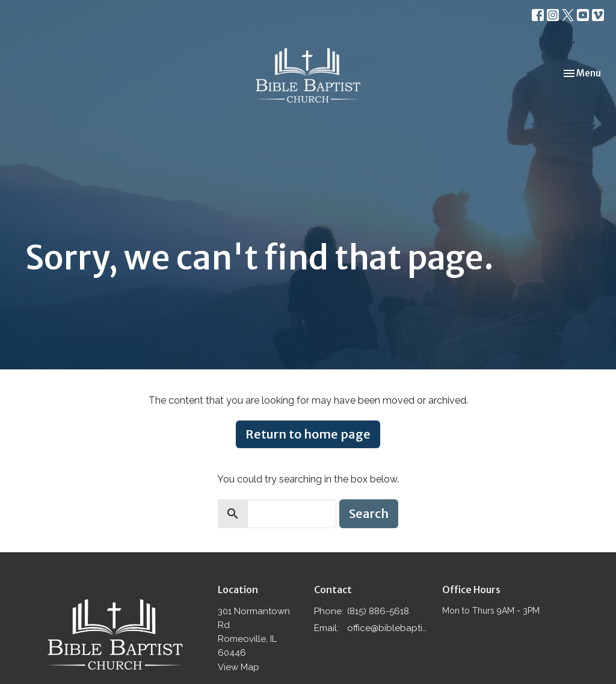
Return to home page (308, 434)
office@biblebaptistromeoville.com (389, 628)
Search (369, 513)
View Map (239, 667)
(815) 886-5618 (378, 611)
